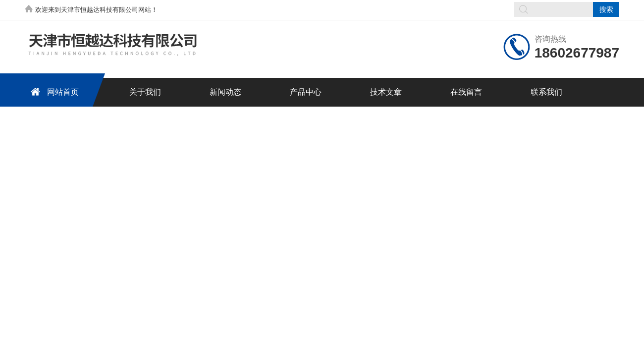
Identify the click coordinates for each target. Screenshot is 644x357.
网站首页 (53, 91)
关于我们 (145, 92)
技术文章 (386, 92)
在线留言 (466, 92)
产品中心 (306, 92)
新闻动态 (225, 92)
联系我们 (546, 92)
